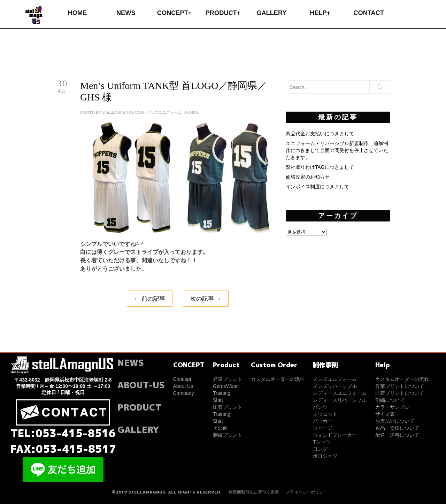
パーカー (323, 421)
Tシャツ (322, 442)
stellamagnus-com (123, 112)
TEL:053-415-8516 (63, 433)
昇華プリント (228, 379)
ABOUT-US (141, 385)
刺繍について (390, 400)
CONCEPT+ (175, 13)
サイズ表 (385, 414)
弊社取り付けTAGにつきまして (320, 167)
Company (184, 393)
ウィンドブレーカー (335, 435)
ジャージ (323, 428)
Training (222, 393)
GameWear (225, 386)
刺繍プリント (228, 435)
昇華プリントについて (400, 386)
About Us (183, 386)
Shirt (218, 400)
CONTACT (369, 13)
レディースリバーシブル (340, 400)
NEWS (126, 13)
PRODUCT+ (223, 13)
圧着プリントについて (400, 393)
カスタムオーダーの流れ (278, 379)
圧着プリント (228, 407)
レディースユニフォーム (340, 393)
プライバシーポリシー (307, 492)
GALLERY (271, 13)
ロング (320, 449)
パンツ (320, 407)
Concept (182, 379)
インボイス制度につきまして (317, 187)
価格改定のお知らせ (308, 177)
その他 (220, 428)
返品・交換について (397, 428)
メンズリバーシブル (335, 386)
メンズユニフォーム (164, 112)
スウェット (325, 414)
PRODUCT (139, 407)
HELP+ (320, 13)
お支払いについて (395, 421)
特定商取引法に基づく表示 (254, 492)
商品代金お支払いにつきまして (320, 134)
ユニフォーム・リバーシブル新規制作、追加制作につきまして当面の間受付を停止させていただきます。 (337, 150)
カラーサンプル (392, 407)
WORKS (191, 112)
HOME (78, 13)
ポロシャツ (325, 456)
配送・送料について (397, 435)
